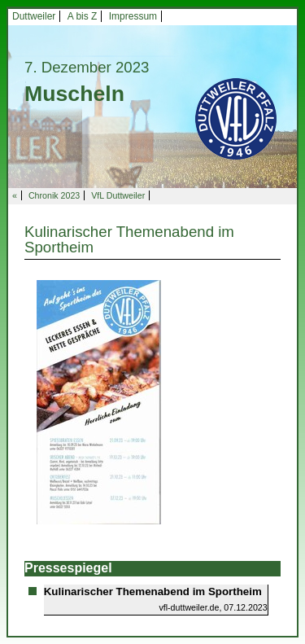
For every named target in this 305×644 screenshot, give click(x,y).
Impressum (133, 16)
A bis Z (83, 16)
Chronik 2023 (54, 195)
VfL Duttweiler (118, 195)
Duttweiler (34, 16)
